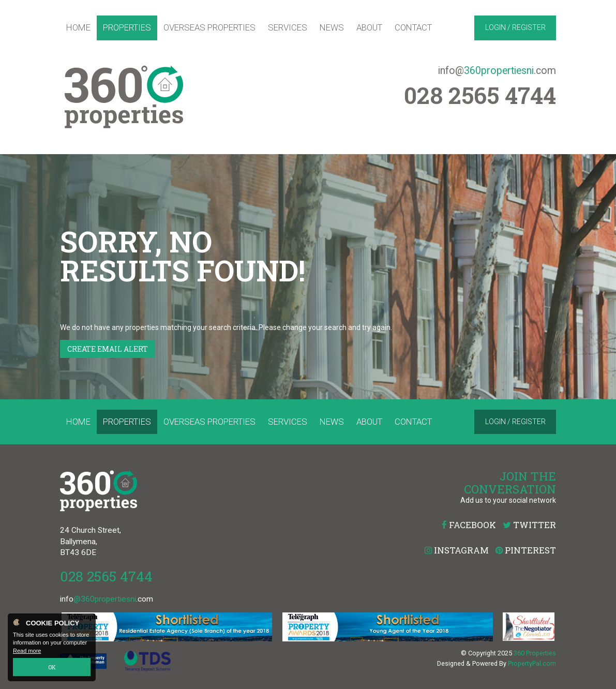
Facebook (469, 525)
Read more (27, 651)
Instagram (457, 550)
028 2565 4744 (106, 576)
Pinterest (526, 550)
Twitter (529, 525)
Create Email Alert (108, 349)
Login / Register (515, 27)
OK (52, 667)
